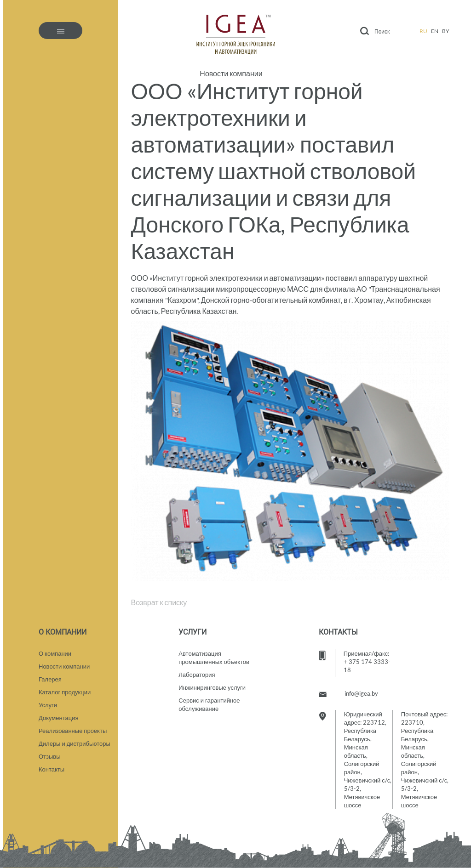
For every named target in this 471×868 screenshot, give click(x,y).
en (435, 31)
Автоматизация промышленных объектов (214, 658)
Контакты (52, 769)
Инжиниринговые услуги (212, 687)
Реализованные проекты (73, 731)
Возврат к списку (159, 602)
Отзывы (50, 756)
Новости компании (231, 74)
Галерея (50, 679)
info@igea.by (361, 693)
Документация (59, 718)
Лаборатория (197, 675)
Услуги (48, 705)
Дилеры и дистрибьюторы (75, 743)
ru (423, 31)
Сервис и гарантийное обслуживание (209, 704)
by (446, 31)
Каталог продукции (65, 692)
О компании (55, 653)
